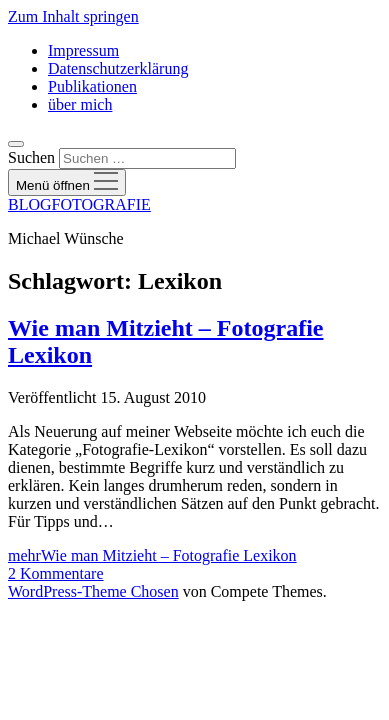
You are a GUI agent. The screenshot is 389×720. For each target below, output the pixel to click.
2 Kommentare (56, 573)
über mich (80, 104)
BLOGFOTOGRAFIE (79, 204)
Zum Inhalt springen (73, 16)
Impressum (83, 50)
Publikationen (92, 86)
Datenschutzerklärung (118, 68)
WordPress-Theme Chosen (93, 591)
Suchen (31, 157)
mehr (152, 555)
